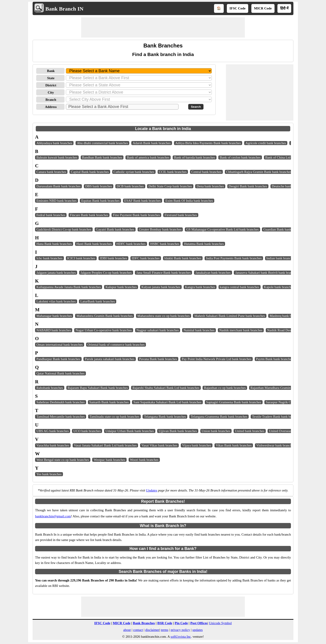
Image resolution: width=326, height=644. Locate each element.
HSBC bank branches (165, 244)
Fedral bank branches (51, 215)
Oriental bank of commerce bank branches (116, 345)
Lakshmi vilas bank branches (56, 301)
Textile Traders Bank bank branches (276, 417)
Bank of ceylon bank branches (240, 157)
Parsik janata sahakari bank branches (110, 359)
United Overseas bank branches (290, 431)
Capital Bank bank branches (90, 172)
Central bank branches (206, 172)
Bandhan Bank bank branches (102, 157)
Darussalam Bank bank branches (58, 186)
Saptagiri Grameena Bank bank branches (234, 402)
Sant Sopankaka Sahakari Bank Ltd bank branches (167, 402)
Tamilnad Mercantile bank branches (61, 417)
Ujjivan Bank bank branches (178, 431)
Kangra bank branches (200, 287)
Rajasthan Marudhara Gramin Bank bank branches (285, 388)
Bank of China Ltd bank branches (288, 157)
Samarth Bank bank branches (109, 402)
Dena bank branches (210, 186)
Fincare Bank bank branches (89, 215)
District (51, 85)
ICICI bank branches (81, 258)
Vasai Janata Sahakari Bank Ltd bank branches (105, 445)
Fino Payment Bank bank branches (136, 215)
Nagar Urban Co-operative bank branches (104, 330)
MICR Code (263, 8)
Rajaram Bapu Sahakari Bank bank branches (98, 388)
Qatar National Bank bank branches (60, 373)
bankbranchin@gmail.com (53, 516)
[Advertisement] (163, 27)
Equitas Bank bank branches (100, 201)
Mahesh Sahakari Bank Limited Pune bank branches (230, 316)
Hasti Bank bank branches (94, 244)
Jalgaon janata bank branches (56, 273)
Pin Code (181, 623)
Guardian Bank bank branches (284, 229)
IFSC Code (238, 8)
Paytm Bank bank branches (275, 359)
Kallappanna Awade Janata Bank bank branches (69, 287)
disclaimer (152, 630)
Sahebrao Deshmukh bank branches (61, 402)
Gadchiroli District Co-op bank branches (64, 229)
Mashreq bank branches (286, 316)
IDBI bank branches (113, 258)
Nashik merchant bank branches (241, 330)
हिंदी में (284, 8)
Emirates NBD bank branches (57, 201)
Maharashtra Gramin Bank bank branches (105, 316)
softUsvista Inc (181, 637)
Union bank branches (216, 431)
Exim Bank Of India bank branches (189, 201)
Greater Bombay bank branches (160, 229)
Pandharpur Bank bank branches (58, 359)
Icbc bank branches (49, 258)
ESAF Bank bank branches (143, 201)
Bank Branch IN (64, 9)
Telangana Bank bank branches (165, 417)
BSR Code (165, 623)
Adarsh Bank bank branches (152, 143)
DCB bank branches (130, 186)
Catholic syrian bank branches (134, 172)
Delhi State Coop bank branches (170, 186)
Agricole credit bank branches (266, 143)
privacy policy (180, 630)
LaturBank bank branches (98, 301)
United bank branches (250, 431)
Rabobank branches (50, 388)
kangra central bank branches (240, 287)
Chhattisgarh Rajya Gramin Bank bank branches (259, 172)
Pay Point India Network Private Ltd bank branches (217, 359)
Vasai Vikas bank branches (159, 445)
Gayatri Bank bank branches (115, 229)
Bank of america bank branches (148, 157)
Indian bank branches (281, 258)
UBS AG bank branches (53, 431)
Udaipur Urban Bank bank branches (130, 431)
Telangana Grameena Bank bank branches (219, 417)
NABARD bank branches (54, 330)
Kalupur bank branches (121, 287)
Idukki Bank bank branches (183, 258)
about (127, 630)
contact (138, 630)
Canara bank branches (51, 172)
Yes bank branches (49, 474)
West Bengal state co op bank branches (63, 460)
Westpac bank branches (109, 460)
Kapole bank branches (279, 287)
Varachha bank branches (53, 445)
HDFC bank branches (131, 244)
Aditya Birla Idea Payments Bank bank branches (208, 143)
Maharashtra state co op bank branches (164, 316)
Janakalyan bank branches (213, 273)
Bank (51, 71)
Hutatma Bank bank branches (204, 244)
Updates (152, 490)
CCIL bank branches (173, 172)
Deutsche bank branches (288, 186)
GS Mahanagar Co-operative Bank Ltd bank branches (222, 229)
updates (198, 630)
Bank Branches (144, 623)
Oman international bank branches (60, 345)
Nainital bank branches (199, 330)
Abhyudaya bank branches (54, 143)
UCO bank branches (87, 431)
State (51, 78)
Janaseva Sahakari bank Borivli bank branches (267, 273)
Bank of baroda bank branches (194, 157)
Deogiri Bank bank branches (248, 186)
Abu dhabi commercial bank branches (102, 143)
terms (164, 630)
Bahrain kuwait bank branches (57, 157)
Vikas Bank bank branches (234, 445)
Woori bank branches (144, 460)
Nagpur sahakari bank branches (158, 330)
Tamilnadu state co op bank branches (114, 417)
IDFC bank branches (146, 258)
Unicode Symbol (220, 623)
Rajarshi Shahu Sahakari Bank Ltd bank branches (166, 388)
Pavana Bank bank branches (158, 359)
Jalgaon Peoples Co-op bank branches (106, 273)
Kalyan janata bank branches (161, 287)
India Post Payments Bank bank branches (234, 258)
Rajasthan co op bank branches (225, 388)
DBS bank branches (99, 186)
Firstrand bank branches (181, 215)
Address (51, 107)
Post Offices (199, 623)
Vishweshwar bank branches (276, 445)
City (51, 92)
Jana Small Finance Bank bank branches (163, 273)
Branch (51, 100)
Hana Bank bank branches (54, 244)
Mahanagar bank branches (54, 316)
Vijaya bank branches (197, 445)
